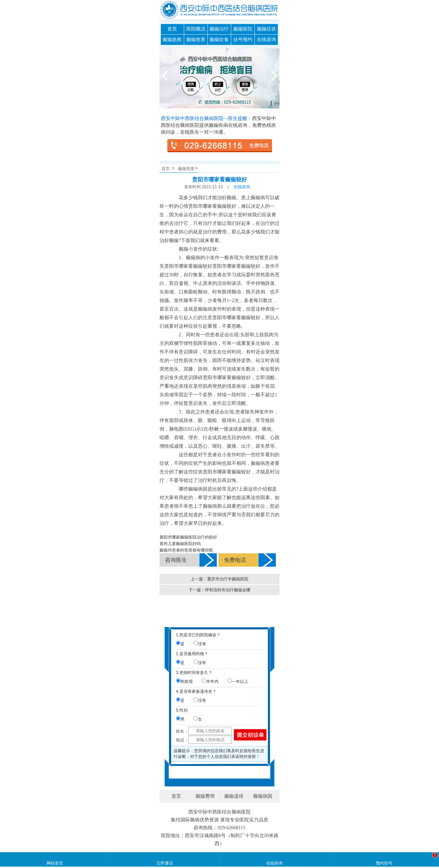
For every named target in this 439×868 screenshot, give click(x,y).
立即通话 (165, 863)
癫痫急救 (172, 40)
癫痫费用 (205, 796)
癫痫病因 (263, 796)
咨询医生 (176, 560)
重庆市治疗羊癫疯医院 (228, 579)
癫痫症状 (266, 29)
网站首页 (55, 863)
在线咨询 (266, 40)
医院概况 (196, 29)
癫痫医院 (243, 29)
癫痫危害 (196, 40)
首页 (172, 29)
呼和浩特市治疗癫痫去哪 (228, 590)
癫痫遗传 (234, 796)
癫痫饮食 (219, 40)
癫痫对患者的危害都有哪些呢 (186, 550)
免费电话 (235, 560)
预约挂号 (384, 863)
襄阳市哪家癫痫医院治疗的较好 (188, 537)
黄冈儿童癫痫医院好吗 (180, 544)
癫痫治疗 (219, 29)
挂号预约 (243, 40)
